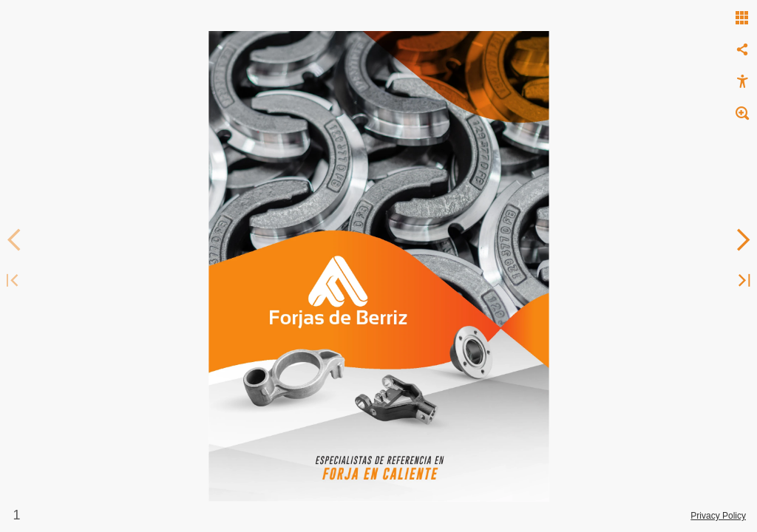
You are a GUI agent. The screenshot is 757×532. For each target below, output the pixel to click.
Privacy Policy (718, 516)
